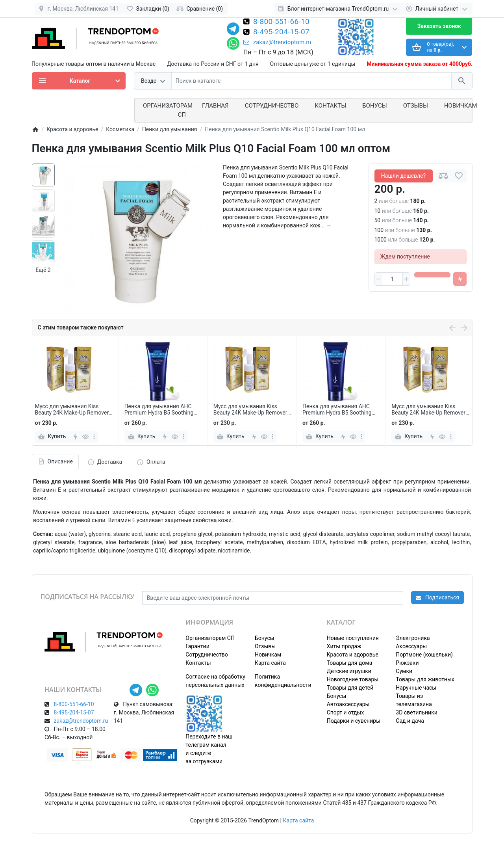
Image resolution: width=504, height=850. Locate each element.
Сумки (404, 671)
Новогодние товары (353, 679)
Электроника (413, 638)
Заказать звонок (439, 26)
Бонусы (374, 106)
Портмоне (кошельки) (424, 655)
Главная (215, 106)
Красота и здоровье (353, 655)
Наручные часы (416, 688)
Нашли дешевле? (403, 176)
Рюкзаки (407, 663)
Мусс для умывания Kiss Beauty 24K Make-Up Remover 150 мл (72, 410)
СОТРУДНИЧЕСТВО (272, 106)
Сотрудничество (207, 655)
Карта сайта (270, 663)
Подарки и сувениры (354, 721)
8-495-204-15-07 (281, 32)
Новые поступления (353, 638)
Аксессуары (411, 646)
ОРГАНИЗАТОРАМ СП (168, 110)
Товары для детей (350, 688)
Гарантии (197, 646)
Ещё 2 (43, 270)
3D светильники (417, 712)
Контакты (330, 106)
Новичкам (461, 106)
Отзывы (416, 106)
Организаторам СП (210, 638)
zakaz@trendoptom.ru (277, 42)
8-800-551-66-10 (281, 22)
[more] (94, 437)
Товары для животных (425, 679)
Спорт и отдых (346, 712)
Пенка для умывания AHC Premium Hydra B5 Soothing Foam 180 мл (159, 410)
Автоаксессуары (348, 704)
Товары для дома (350, 663)
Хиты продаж (344, 646)
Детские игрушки (349, 671)
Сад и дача (410, 721)
